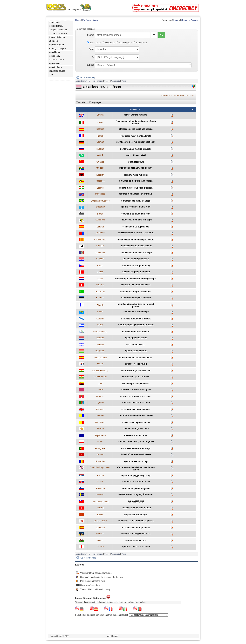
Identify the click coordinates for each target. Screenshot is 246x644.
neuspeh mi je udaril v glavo (136, 489)
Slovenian (100, 489)
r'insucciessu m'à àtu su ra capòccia (136, 521)
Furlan (100, 312)
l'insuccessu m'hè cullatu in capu (136, 246)
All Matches (109, 43)
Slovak (100, 482)
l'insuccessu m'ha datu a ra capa (136, 253)
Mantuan (100, 410)
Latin (100, 384)
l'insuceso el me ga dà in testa (136, 534)
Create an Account (190, 20)
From (91, 49)
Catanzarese (100, 240)
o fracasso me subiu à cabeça (136, 201)
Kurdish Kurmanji (100, 371)
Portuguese (100, 448)
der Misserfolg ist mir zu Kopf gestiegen (136, 142)
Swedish (100, 495)
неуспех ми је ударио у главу (136, 476)
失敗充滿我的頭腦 (136, 502)
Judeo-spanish (100, 358)
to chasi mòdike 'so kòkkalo (136, 332)
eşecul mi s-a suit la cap (136, 461)
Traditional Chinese (100, 502)
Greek (100, 325)
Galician (100, 319)
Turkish (100, 515)
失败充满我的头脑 (136, 162)
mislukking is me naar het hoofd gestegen (136, 279)
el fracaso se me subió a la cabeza (136, 129)
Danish (100, 272)
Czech (100, 266)
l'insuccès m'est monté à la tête (136, 136)
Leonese (100, 397)
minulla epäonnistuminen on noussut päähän (136, 305)
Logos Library (81, 81)
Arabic (100, 155)
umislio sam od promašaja (136, 259)
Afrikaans (100, 168)
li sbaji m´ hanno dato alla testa (136, 454)
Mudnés (100, 416)
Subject (90, 65)
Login (176, 20)
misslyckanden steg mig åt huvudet (136, 495)
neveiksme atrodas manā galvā (136, 390)
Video (124, 81)
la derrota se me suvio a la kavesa (136, 358)
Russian (100, 149)
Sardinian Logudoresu (100, 467)
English (100, 115)
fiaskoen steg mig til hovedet (136, 272)
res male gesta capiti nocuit (136, 384)
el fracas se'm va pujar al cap (136, 528)
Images (100, 81)
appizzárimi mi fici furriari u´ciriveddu (136, 233)
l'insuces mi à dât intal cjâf (136, 312)
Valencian (100, 528)
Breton (100, 214)
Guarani (100, 338)
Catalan (100, 227)
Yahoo (107, 81)
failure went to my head (136, 115)
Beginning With (124, 43)
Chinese (100, 162)
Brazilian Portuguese (100, 201)
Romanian (100, 461)
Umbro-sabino (100, 521)
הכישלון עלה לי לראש (136, 345)
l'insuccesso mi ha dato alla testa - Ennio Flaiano (136, 123)
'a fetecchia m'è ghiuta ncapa (136, 423)
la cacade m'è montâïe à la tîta (136, 285)
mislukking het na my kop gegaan (136, 168)
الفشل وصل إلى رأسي (136, 155)
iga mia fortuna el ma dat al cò (136, 207)
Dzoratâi (100, 285)
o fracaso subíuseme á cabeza (136, 319)
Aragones (100, 181)
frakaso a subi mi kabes (136, 435)
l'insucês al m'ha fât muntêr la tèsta (136, 416)
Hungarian (100, 351)
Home (78, 20)
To (93, 57)
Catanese (100, 233)
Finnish (100, 305)
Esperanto (100, 292)
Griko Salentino (100, 332)
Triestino (100, 508)
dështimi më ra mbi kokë (136, 175)
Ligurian (100, 403)
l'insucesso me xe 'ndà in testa (136, 508)
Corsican (100, 246)
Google (92, 81)
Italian (100, 123)
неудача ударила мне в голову (136, 149)
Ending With (140, 43)
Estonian (100, 298)
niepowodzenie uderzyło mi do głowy (136, 441)
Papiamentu (100, 435)
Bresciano (100, 207)
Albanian (100, 175)
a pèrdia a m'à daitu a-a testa (136, 403)
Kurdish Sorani (100, 377)
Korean (100, 364)
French (100, 136)
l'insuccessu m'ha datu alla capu (136, 220)
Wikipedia (115, 81)
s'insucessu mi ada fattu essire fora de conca (136, 469)
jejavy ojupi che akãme (136, 338)
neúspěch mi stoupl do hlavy (136, 266)
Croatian (100, 259)
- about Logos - (112, 636)
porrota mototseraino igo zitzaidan (136, 188)
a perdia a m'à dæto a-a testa (136, 547)
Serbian (100, 476)
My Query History (90, 20)
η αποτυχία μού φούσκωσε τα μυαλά (136, 325)
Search (91, 35)
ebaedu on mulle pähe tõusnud (136, 298)
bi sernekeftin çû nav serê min (136, 371)
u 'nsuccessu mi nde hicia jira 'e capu (136, 240)
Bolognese (100, 194)
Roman (100, 454)
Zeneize (100, 547)
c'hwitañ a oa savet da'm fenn (136, 214)
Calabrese (100, 220)
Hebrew (100, 345)
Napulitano (100, 423)
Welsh (100, 541)
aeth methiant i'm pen (136, 541)
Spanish (100, 129)
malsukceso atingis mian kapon (136, 292)
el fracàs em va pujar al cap (136, 227)
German (100, 142)
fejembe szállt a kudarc (136, 351)
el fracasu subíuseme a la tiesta (136, 397)
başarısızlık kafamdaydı (136, 515)
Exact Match (94, 43)
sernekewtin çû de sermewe (136, 377)
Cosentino (100, 253)
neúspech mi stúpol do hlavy (136, 482)
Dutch (100, 279)
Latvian (100, 390)
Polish (100, 441)
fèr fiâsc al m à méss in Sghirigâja (136, 194)
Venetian (100, 534)
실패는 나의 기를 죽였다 (136, 364)
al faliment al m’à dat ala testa (136, 410)
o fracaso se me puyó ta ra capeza (136, 181)
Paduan (100, 428)
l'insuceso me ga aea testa (136, 428)
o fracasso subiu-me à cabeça (136, 448)
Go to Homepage (88, 78)
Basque (100, 188)
